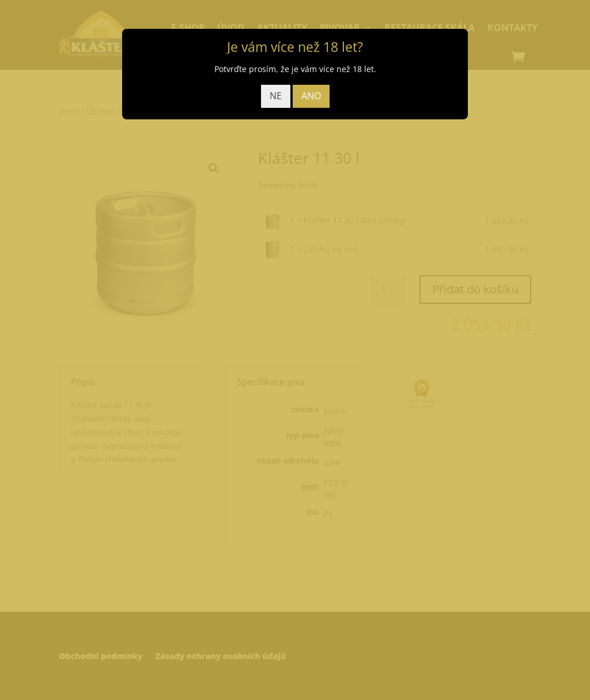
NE (276, 96)
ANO (311, 96)
